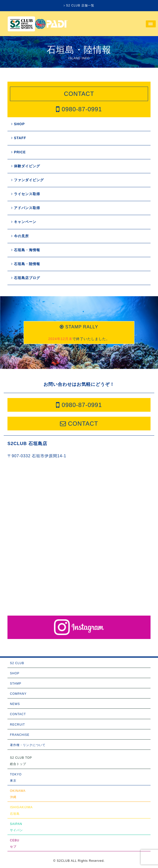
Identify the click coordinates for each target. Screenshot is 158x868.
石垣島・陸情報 (26, 264)
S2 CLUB (17, 663)
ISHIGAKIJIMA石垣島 (21, 810)
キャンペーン (24, 222)
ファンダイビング (27, 180)
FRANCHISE (20, 735)
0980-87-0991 (79, 109)
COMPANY (18, 694)
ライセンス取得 (26, 194)
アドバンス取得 (26, 208)
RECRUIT (17, 725)
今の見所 (20, 236)
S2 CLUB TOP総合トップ (21, 761)
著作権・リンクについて (28, 745)
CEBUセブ (15, 843)
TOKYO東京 (16, 778)
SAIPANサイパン (16, 827)
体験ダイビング (26, 166)
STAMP (16, 684)
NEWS (15, 704)
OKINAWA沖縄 (18, 794)
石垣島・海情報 (26, 250)
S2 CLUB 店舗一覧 (79, 5)
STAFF (19, 138)
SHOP (18, 124)
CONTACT (79, 94)
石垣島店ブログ (26, 278)
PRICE (19, 152)
